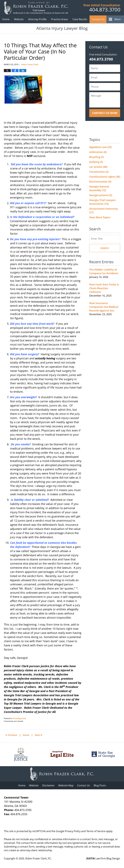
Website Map (66, 785)
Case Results (80, 19)
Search (105, 248)
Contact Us (98, 19)
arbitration (98, 152)
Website (19, 19)
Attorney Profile (37, 19)
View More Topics (100, 217)
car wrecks (98, 167)
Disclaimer (48, 785)
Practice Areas (60, 19)
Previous (11, 735)
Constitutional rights (105, 177)
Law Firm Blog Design (103, 858)
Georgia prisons (101, 195)
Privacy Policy (73, 831)
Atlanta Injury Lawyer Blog (36, 8)
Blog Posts (100, 785)
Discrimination (100, 182)
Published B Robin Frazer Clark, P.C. (102, 8)
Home (6, 19)
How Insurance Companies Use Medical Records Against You (104, 307)
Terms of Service (96, 831)
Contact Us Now (105, 113)
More (118, 19)
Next (39, 735)
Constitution (99, 172)
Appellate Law (100, 147)
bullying (96, 162)
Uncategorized (19, 718)
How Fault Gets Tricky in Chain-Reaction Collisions (104, 288)
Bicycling (96, 157)
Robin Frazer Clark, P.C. (38, 858)
